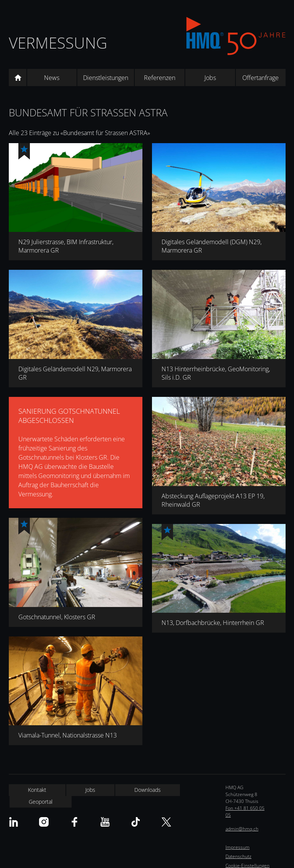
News (52, 78)
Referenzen (160, 78)
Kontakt (37, 790)
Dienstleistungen (106, 78)
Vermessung (58, 43)
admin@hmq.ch (242, 829)
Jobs (210, 78)
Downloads (148, 790)
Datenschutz (238, 856)
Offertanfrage (261, 78)
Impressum (238, 847)
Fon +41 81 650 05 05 (245, 812)
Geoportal (41, 802)
